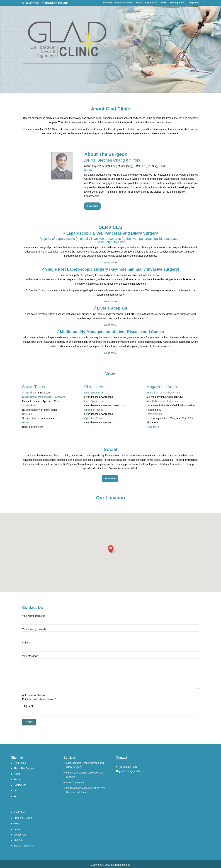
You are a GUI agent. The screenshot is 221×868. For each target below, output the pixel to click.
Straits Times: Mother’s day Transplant (43, 397)
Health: (26, 423)
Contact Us (20, 785)
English (18, 840)
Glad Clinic (20, 763)
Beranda (108, 3)
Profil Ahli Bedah (124, 3)
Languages (193, 3)
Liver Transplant (75, 782)
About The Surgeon (24, 768)
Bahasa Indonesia (24, 846)
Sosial (139, 3)
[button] (112, 549)
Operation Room (93, 410)
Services (70, 758)
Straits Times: (30, 393)
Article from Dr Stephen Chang (163, 393)
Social (17, 779)
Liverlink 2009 (154, 414)
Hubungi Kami (177, 3)
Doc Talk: (27, 414)
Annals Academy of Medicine (162, 401)
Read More (92, 206)
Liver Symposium (94, 393)
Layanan (150, 3)
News (164, 3)
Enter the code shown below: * (39, 699)
